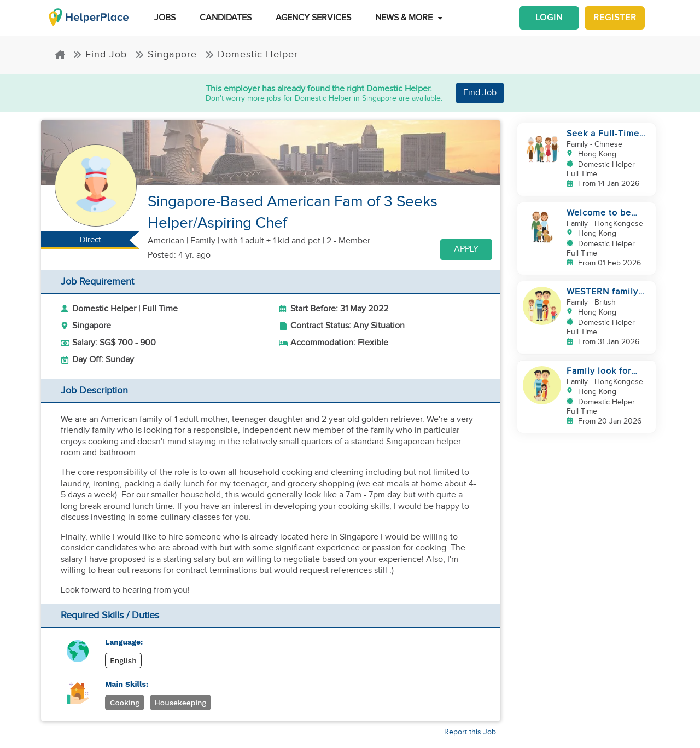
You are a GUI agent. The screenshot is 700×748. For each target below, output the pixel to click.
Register (615, 18)
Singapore (166, 54)
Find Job (100, 54)
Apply (466, 249)
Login (549, 18)
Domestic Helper (252, 54)
